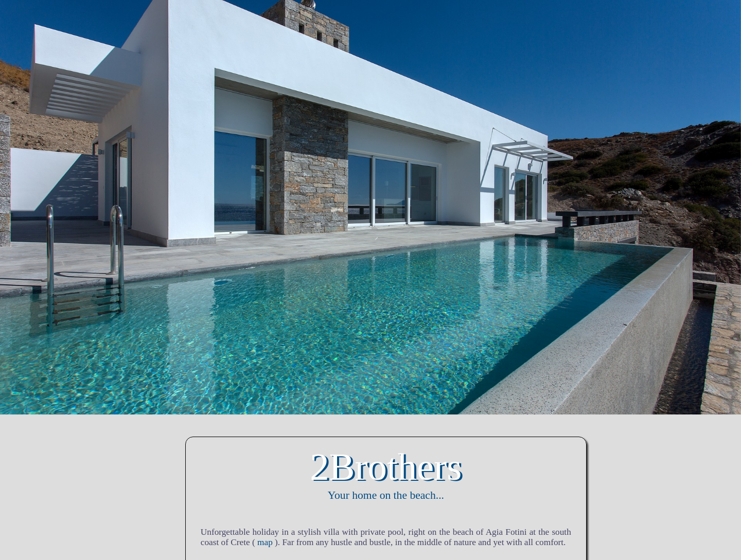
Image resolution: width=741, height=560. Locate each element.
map (265, 542)
